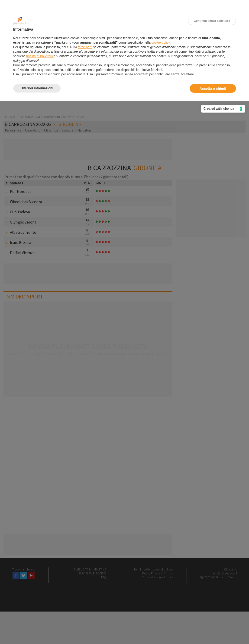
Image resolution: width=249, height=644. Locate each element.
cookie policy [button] (160, 42)
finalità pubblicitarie (40, 56)
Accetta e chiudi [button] (213, 88)
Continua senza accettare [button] (212, 21)
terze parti (85, 47)
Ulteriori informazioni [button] (37, 88)
